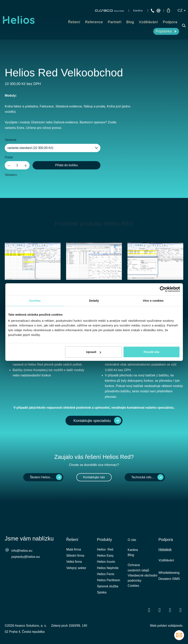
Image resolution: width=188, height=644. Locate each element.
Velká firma (74, 562)
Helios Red (105, 549)
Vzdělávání (166, 560)
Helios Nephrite (108, 568)
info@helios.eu (22, 551)
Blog (131, 556)
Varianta (10, 140)
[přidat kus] (26, 165)
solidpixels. (176, 626)
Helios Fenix (106, 574)
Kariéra (133, 550)
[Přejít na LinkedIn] (160, 610)
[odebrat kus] (9, 165)
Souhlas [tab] (35, 300)
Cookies (133, 589)
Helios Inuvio (106, 562)
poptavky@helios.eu (26, 557)
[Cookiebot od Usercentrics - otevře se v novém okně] (163, 289)
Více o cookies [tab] (153, 300)
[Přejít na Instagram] (181, 610)
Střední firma (75, 556)
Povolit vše (151, 352)
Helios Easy (105, 556)
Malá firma (74, 549)
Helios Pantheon (109, 580)
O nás (132, 540)
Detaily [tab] (94, 300)
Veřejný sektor (76, 568)
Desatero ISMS (169, 579)
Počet (9, 157)
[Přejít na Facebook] (149, 610)
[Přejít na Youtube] (170, 610)
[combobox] (53, 148)
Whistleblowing (169, 573)
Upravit (94, 352)
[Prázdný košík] (168, 11)
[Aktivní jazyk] (182, 11)
